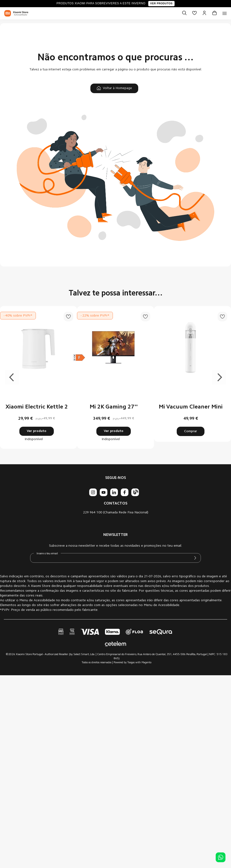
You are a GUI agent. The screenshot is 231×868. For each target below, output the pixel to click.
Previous (12, 377)
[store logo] (16, 13)
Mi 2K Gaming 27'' (114, 407)
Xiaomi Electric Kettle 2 (37, 407)
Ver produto (37, 431)
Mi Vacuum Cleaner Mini (191, 407)
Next (219, 377)
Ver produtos (161, 3)
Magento (146, 663)
